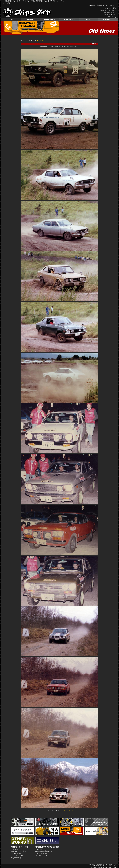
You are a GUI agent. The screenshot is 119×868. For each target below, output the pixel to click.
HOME (91, 5)
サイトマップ (106, 5)
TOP (11, 20)
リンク (113, 5)
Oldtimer (31, 40)
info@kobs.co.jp (110, 17)
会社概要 (97, 5)
